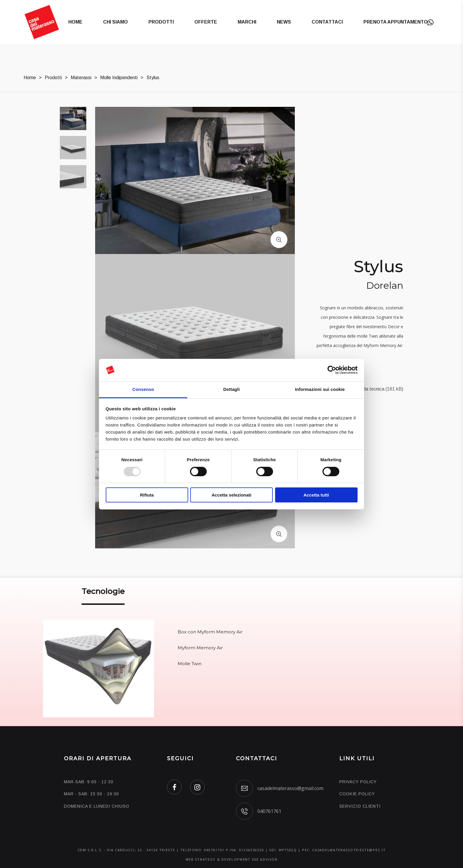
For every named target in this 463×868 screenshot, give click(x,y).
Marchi (247, 22)
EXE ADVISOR (265, 859)
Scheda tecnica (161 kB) (378, 389)
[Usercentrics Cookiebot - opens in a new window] (332, 370)
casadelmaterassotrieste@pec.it (349, 850)
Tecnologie (103, 591)
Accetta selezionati (231, 495)
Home (75, 22)
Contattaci (327, 22)
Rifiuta (147, 495)
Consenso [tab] (143, 389)
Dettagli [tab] (231, 389)
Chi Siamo (115, 22)
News (284, 22)
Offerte (206, 22)
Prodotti (161, 22)
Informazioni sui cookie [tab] (320, 389)
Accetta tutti (316, 495)
